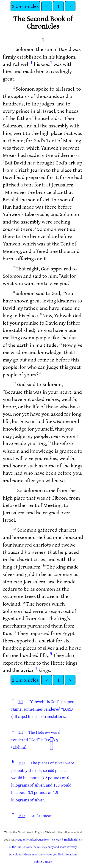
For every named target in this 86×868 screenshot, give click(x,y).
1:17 (22, 763)
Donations (71, 854)
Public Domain (43, 862)
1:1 (21, 701)
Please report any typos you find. (44, 854)
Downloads (16, 854)
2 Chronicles (25, 6)
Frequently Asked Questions (32, 839)
